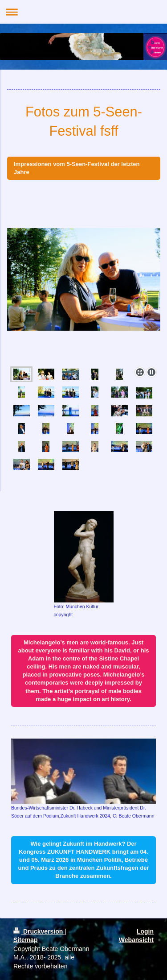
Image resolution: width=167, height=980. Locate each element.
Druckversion (39, 931)
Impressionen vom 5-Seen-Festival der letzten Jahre (77, 168)
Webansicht (136, 940)
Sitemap (25, 940)
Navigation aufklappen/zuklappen (83, 12)
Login (145, 931)
